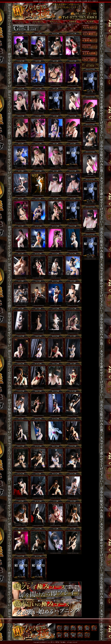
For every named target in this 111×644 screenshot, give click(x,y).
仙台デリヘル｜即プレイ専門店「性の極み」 (55, 642)
